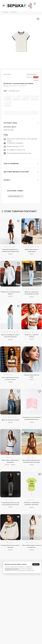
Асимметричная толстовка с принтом (10, 546)
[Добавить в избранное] (18, 221)
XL (8, 105)
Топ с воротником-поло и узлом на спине (10, 378)
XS (8, 99)
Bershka (7, 74)
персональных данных (12, 569)
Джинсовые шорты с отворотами (32, 250)
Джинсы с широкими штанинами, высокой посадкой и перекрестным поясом (32, 293)
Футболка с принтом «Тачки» (32, 336)
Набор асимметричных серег (32, 376)
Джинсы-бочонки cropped (10, 420)
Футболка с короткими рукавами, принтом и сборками (32, 504)
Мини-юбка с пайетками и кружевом (10, 461)
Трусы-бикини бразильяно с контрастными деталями (32, 461)
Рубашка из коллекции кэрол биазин (10, 293)
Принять (36, 564)
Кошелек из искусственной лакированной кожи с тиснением (32, 419)
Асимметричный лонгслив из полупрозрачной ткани (10, 504)
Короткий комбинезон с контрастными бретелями (10, 250)
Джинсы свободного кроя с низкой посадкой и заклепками (10, 336)
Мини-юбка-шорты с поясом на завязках (32, 546)
